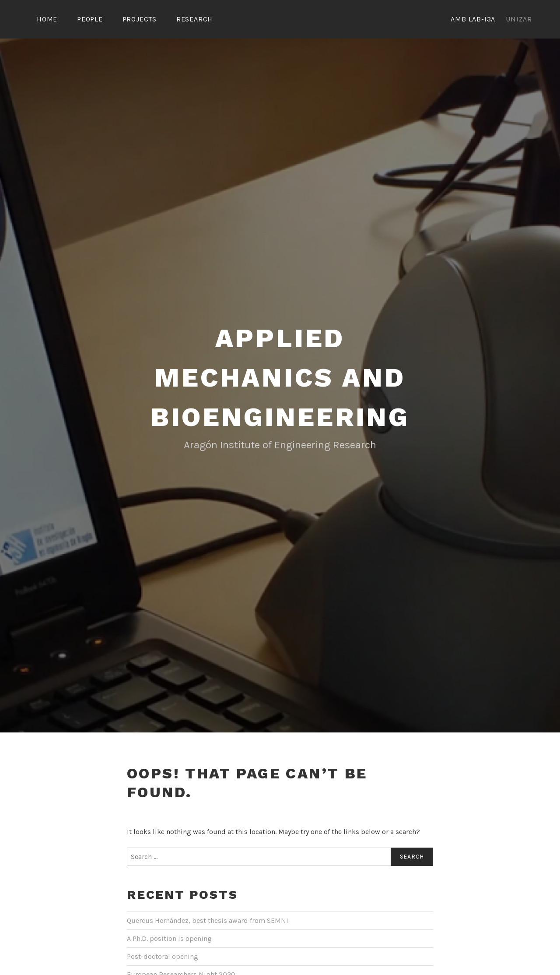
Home (47, 19)
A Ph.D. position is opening (169, 938)
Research (194, 19)
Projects (140, 19)
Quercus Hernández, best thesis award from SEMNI (208, 920)
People (90, 19)
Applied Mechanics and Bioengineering (280, 378)
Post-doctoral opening (163, 956)
